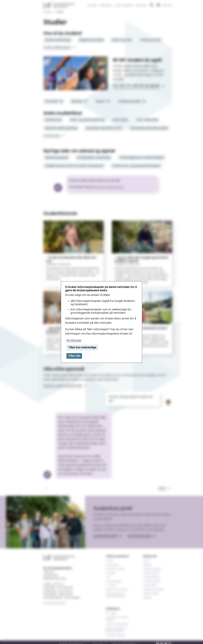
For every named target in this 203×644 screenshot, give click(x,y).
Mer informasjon (74, 340)
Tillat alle (74, 356)
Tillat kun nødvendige (82, 347)
